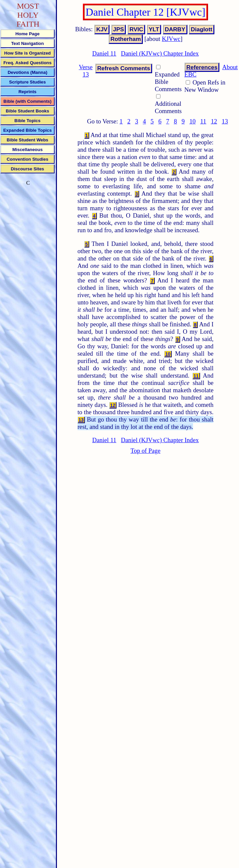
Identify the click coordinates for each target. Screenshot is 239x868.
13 (225, 121)
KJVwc (171, 39)
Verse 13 (86, 71)
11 (203, 121)
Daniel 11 (104, 53)
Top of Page (145, 451)
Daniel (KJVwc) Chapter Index (160, 53)
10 (193, 121)
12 (214, 121)
